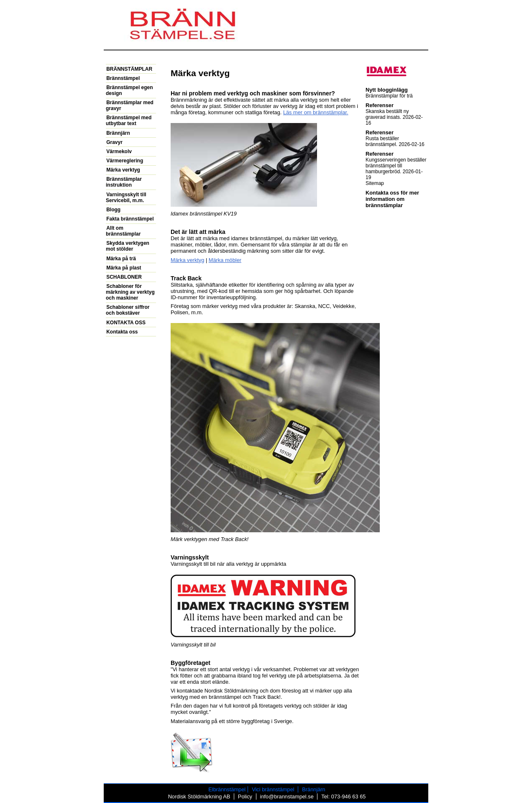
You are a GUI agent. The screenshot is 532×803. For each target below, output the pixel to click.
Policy (245, 797)
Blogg (113, 210)
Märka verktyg (187, 260)
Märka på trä (121, 259)
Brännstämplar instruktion (124, 182)
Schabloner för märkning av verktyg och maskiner (130, 292)
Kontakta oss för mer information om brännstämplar (392, 199)
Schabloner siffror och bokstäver (128, 310)
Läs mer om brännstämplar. (316, 112)
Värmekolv (119, 151)
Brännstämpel (123, 78)
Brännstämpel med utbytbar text (129, 121)
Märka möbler (225, 260)
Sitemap (375, 183)
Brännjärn (118, 133)
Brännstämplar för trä (389, 96)
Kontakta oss (122, 332)
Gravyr (114, 142)
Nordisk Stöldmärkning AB (199, 797)
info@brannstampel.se (287, 797)
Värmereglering (125, 161)
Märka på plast (124, 268)
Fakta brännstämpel (130, 219)
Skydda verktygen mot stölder (128, 246)
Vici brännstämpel (273, 789)
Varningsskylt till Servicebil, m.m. (126, 198)
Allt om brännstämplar (123, 231)
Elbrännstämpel (227, 789)
